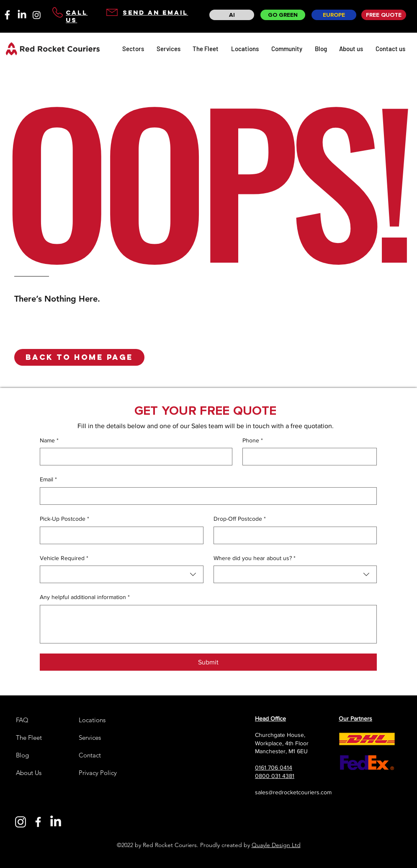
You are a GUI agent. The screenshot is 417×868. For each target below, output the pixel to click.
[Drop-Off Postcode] (293, 535)
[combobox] (122, 574)
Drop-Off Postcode (240, 519)
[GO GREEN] (283, 15)
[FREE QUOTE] (384, 15)
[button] (79, 357)
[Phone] (307, 457)
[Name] (134, 457)
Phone (253, 441)
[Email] (206, 496)
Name (49, 441)
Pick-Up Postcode (64, 519)
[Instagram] (37, 15)
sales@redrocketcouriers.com (293, 792)
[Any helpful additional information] (208, 624)
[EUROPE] (334, 15)
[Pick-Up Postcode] (119, 535)
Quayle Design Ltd (276, 845)
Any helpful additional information (85, 597)
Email (48, 480)
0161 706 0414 (274, 767)
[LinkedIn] (22, 15)
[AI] (232, 15)
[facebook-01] (7, 15)
